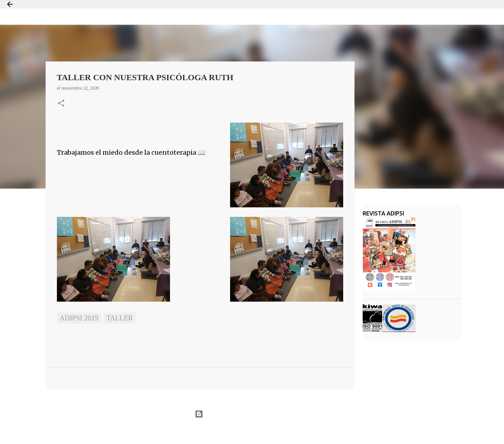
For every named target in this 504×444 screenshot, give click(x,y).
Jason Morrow (277, 431)
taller (120, 318)
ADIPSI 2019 (79, 318)
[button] (61, 104)
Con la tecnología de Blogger (252, 414)
